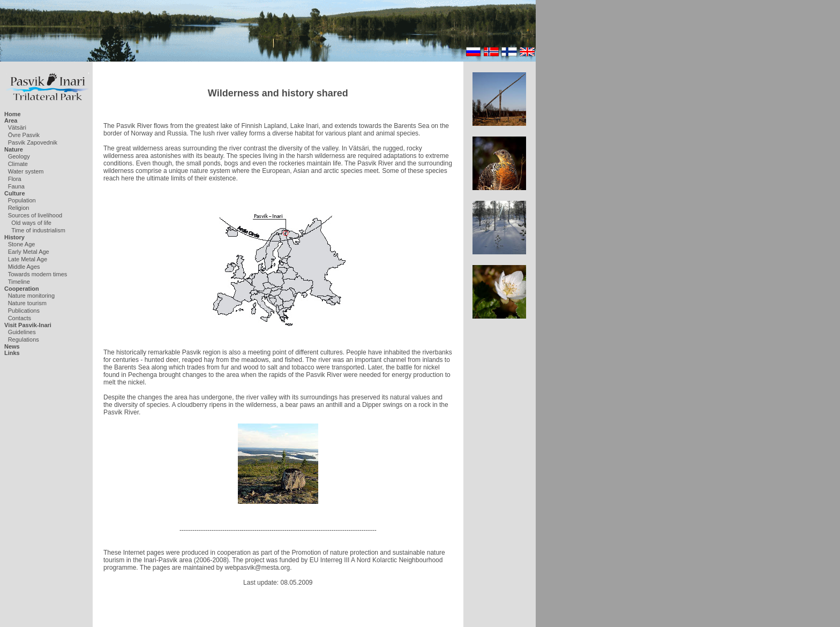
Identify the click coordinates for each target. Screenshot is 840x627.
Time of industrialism (38, 230)
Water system (26, 171)
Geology (19, 156)
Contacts (20, 318)
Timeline (19, 282)
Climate (18, 164)
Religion (19, 208)
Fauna (16, 186)
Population (22, 200)
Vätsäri (17, 127)
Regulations (24, 339)
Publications (24, 311)
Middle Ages (24, 267)
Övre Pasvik (24, 135)
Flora (15, 179)
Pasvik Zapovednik (33, 142)
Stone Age (22, 244)
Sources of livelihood (35, 215)
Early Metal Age (29, 252)
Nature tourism (27, 303)
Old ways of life (31, 223)
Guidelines (22, 332)
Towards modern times (38, 274)
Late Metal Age (28, 259)
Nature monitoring (31, 296)
